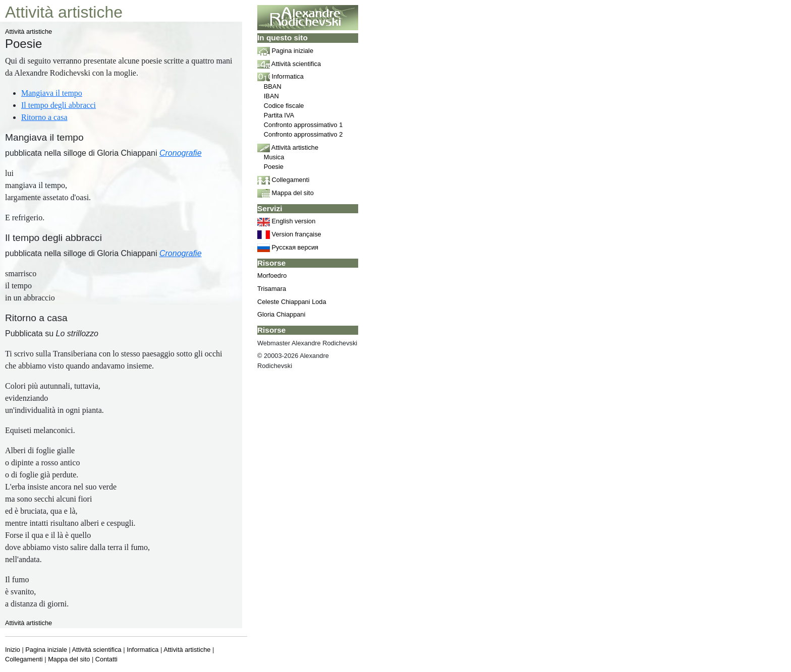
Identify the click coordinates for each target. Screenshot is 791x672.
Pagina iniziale (46, 650)
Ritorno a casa (44, 117)
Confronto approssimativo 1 (303, 125)
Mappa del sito (69, 659)
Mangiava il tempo (52, 93)
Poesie (274, 167)
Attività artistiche (29, 32)
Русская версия (288, 247)
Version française (289, 234)
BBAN (273, 86)
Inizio (13, 650)
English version (286, 221)
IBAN (271, 96)
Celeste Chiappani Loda (292, 302)
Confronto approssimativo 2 (303, 134)
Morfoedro (272, 276)
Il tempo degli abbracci (59, 105)
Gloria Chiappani (281, 314)
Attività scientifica (97, 650)
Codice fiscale (284, 106)
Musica (274, 157)
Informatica (143, 650)
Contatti (106, 659)
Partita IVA (279, 115)
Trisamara (272, 289)
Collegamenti (24, 659)
